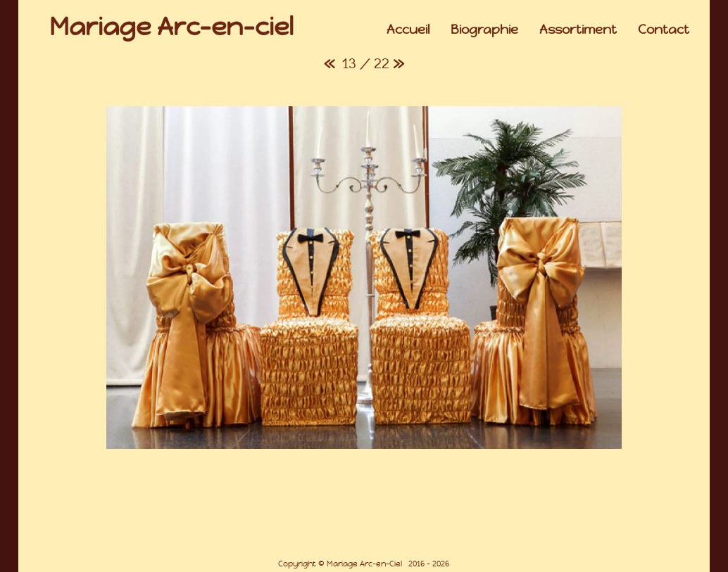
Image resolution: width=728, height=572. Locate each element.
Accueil (408, 29)
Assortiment (578, 29)
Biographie (484, 29)
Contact (664, 29)
